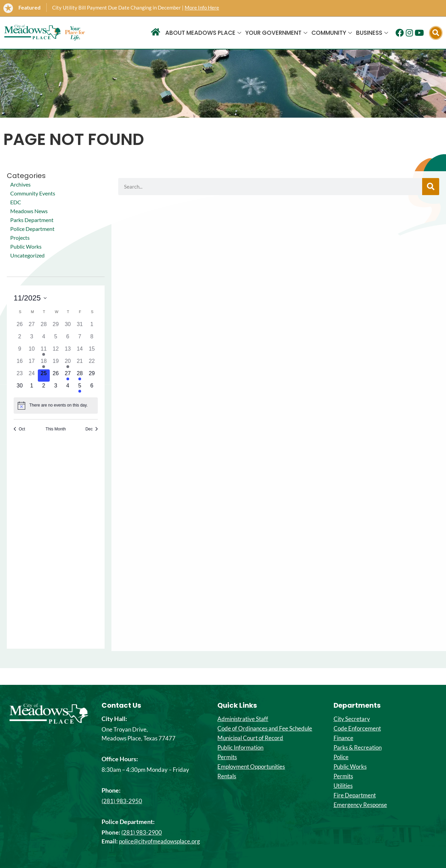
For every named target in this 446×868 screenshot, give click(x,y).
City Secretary (352, 719)
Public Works (26, 246)
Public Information (240, 748)
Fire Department (355, 795)
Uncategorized (27, 255)
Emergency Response (360, 805)
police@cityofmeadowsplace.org (159, 841)
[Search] (431, 187)
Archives (20, 184)
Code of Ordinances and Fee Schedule (265, 729)
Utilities (343, 786)
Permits (227, 757)
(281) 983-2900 (142, 832)
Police (341, 757)
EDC (16, 202)
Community (332, 33)
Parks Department (32, 220)
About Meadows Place (203, 33)
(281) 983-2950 (122, 801)
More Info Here (202, 8)
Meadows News (29, 211)
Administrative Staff (243, 719)
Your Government (276, 33)
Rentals (227, 776)
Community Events (33, 193)
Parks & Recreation (358, 748)
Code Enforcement (357, 729)
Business (372, 33)
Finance (343, 738)
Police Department (32, 229)
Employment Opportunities (251, 767)
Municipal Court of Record (250, 738)
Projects (20, 238)
